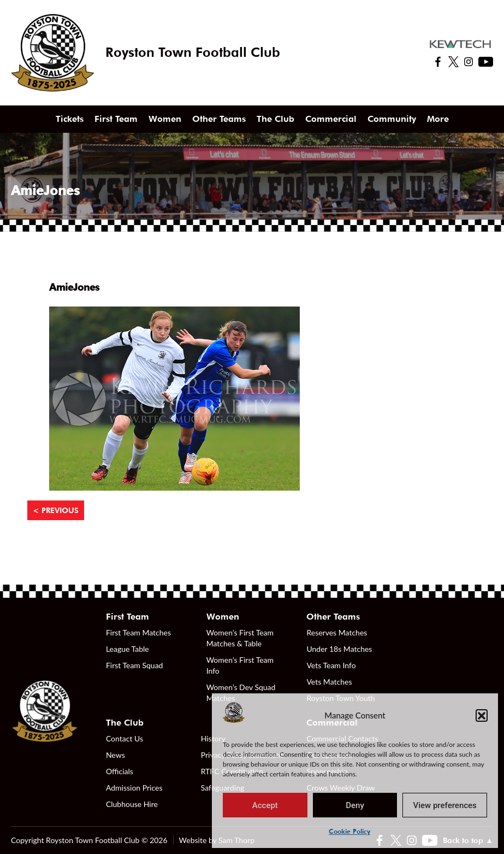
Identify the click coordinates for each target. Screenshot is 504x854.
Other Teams (219, 119)
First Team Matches (138, 632)
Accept (265, 805)
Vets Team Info (331, 665)
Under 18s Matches (339, 649)
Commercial (331, 119)
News (115, 755)
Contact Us (124, 738)
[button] (482, 715)
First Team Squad (135, 665)
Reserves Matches (337, 632)
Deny (355, 805)
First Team (116, 119)
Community (392, 119)
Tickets (70, 119)
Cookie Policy (349, 831)
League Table (128, 649)
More (438, 119)
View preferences (445, 805)
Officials (120, 771)
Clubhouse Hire (132, 804)
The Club (275, 119)
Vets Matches (329, 682)
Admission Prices (134, 788)
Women (165, 119)
